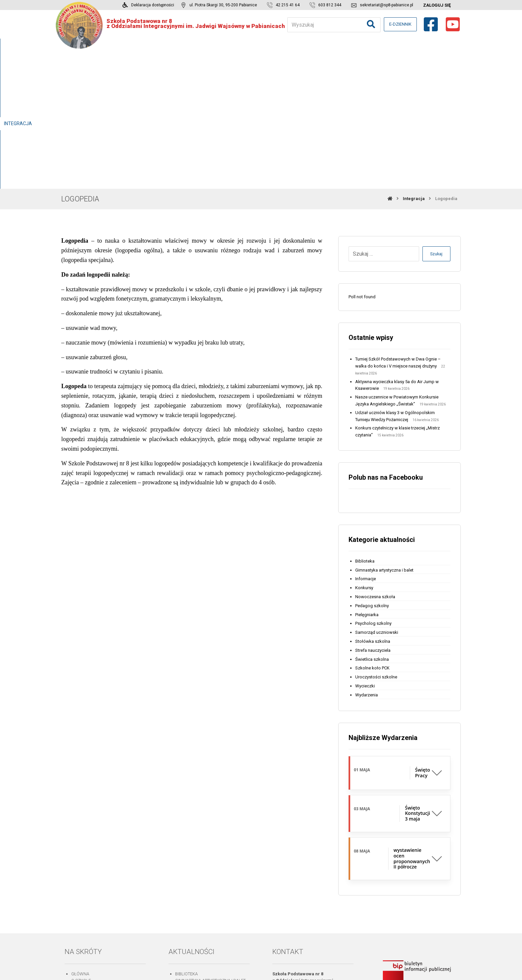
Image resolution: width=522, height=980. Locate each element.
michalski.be (314, 968)
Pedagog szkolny (372, 468)
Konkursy (364, 451)
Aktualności (85, 885)
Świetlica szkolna (372, 522)
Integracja (84, 871)
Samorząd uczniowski (377, 495)
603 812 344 (301, 890)
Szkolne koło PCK (372, 531)
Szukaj (435, 117)
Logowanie (83, 899)
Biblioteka (365, 424)
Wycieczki (365, 548)
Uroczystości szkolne (376, 540)
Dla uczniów (86, 864)
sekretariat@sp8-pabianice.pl (319, 897)
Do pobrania (85, 892)
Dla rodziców (87, 857)
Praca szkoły (86, 850)
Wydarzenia (367, 557)
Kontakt (80, 919)
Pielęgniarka (367, 477)
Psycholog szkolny (373, 486)
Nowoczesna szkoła (375, 459)
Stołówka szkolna (373, 504)
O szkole (81, 843)
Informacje (366, 442)
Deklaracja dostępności (99, 913)
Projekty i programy (94, 878)
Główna (80, 836)
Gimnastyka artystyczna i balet (384, 433)
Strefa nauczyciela (373, 513)
